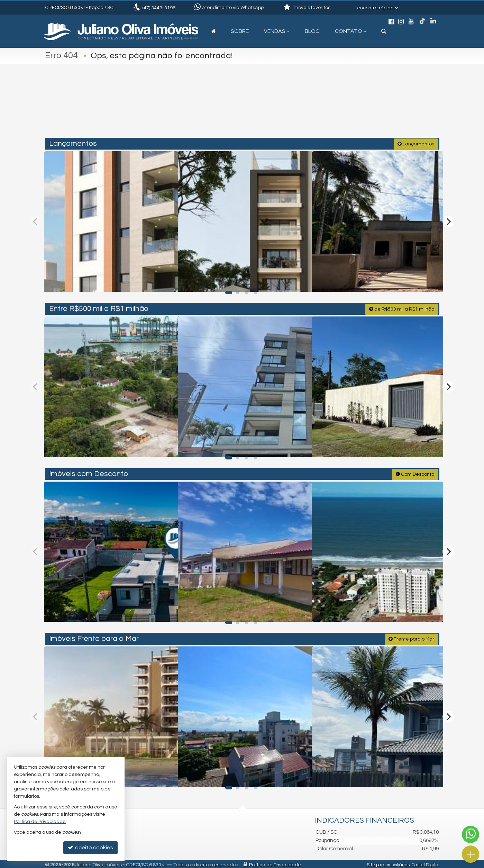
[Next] (448, 221)
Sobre (240, 31)
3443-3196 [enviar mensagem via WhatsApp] (159, 8)
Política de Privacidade (275, 863)
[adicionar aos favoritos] (164, 279)
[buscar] (358, 108)
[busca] (384, 31)
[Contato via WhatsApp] (471, 834)
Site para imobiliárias (388, 863)
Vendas (277, 31)
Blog (312, 31)
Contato (351, 31)
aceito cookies (90, 847)
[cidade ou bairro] (305, 108)
